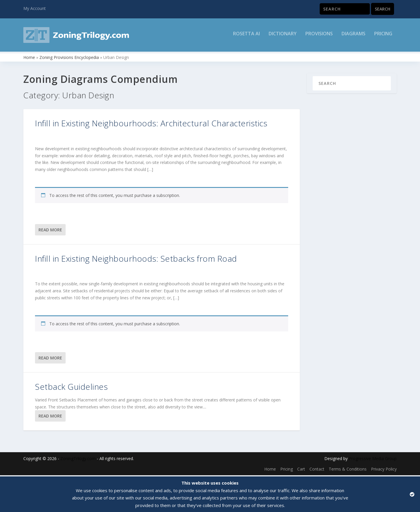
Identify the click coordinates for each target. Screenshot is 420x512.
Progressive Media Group (373, 460)
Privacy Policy (384, 470)
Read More (50, 231)
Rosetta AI (246, 37)
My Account (35, 8)
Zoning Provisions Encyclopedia (69, 58)
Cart (301, 470)
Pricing (383, 37)
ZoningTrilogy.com (78, 460)
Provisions (319, 37)
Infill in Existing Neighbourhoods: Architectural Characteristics (151, 124)
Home (29, 58)
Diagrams (353, 37)
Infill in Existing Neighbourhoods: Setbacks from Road (136, 260)
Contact (317, 470)
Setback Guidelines (71, 388)
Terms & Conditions (348, 470)
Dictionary (283, 37)
